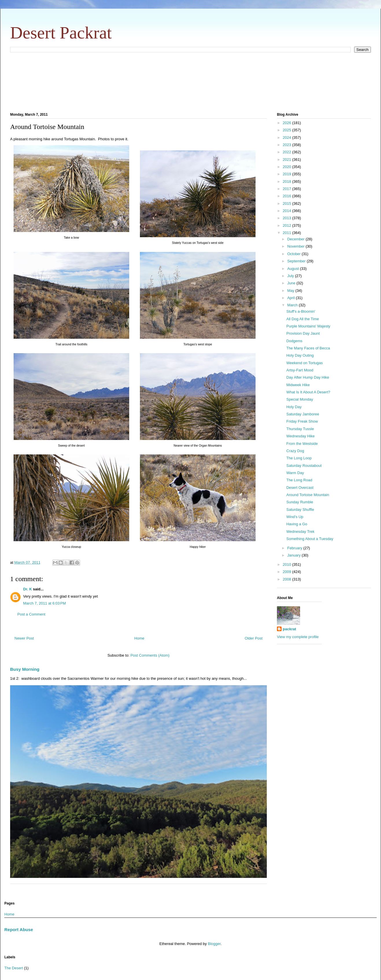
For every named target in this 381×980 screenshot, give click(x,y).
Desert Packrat (61, 33)
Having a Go (297, 524)
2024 (287, 138)
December (297, 239)
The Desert (14, 968)
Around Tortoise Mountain (308, 495)
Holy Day (294, 407)
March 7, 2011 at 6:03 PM (45, 603)
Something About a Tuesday (310, 539)
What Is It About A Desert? (308, 392)
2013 (287, 218)
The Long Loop (299, 458)
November (297, 246)
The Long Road (299, 480)
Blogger (214, 944)
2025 (287, 130)
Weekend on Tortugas (304, 363)
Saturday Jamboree (303, 414)
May (291, 291)
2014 (287, 211)
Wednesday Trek (300, 532)
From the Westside (302, 444)
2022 (287, 152)
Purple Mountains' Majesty (308, 326)
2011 (287, 233)
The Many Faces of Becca (308, 348)
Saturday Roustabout (304, 466)
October (295, 254)
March (293, 305)
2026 (287, 123)
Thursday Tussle (300, 429)
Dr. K (27, 589)
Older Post (254, 638)
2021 (287, 160)
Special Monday (300, 399)
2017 (287, 189)
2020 (287, 167)
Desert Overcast (300, 488)
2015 (287, 203)
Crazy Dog (295, 451)
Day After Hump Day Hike (308, 377)
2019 (287, 174)
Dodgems (294, 341)
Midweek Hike (298, 385)
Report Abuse (19, 930)
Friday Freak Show (302, 421)
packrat (289, 629)
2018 (287, 182)
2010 (287, 564)
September (297, 261)
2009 (287, 572)
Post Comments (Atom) (150, 655)
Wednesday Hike (300, 436)
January (295, 555)
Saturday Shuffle (300, 510)
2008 (287, 579)
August (294, 269)
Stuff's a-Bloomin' (301, 311)
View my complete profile (298, 637)
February (295, 548)
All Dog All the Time (303, 319)
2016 (287, 196)
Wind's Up (295, 517)
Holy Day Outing (300, 355)
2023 (287, 145)
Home (139, 638)
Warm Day (295, 473)
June (292, 283)
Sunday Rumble (300, 502)
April (292, 298)
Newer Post (24, 638)
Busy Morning (25, 669)
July (291, 276)
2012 (287, 225)
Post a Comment (31, 614)
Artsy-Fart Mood (300, 370)
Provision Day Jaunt (303, 333)
